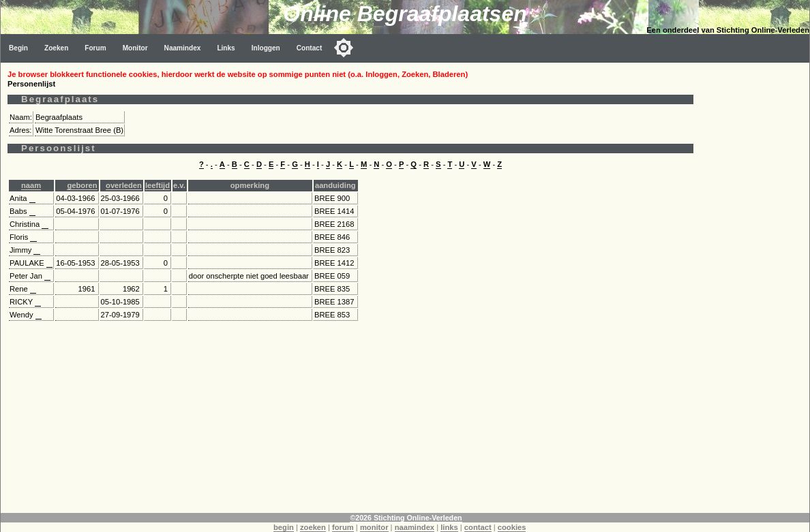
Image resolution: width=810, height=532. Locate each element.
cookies (512, 527)
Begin (18, 48)
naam (31, 185)
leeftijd (157, 185)
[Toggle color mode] (344, 48)
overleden (124, 185)
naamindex (415, 527)
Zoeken (56, 48)
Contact (310, 48)
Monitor (135, 48)
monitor (374, 527)
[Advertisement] (350, 418)
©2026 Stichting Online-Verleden (406, 518)
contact (478, 527)
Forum (95, 48)
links (449, 527)
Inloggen (266, 48)
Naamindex (183, 48)
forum (343, 527)
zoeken (313, 527)
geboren (82, 185)
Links (226, 48)
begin (284, 527)
